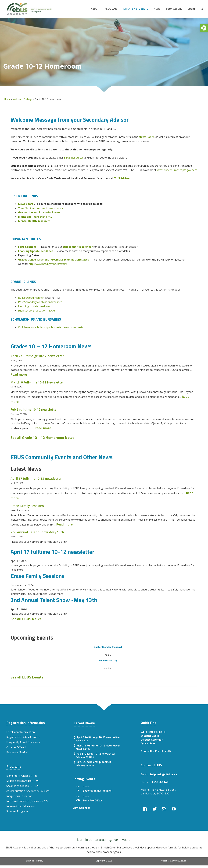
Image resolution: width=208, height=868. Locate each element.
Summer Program (17, 811)
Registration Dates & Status (23, 737)
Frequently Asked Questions (23, 742)
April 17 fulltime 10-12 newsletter (36, 479)
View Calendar (81, 808)
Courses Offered (16, 747)
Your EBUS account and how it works (41, 208)
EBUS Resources (74, 158)
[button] (204, 28)
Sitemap (30, 861)
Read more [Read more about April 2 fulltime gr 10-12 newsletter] (19, 375)
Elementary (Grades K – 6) (22, 776)
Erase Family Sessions (27, 506)
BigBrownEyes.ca (178, 861)
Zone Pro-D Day (108, 660)
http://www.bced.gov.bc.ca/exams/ (48, 264)
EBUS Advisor (122, 178)
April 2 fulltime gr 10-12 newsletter (37, 356)
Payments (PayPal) (17, 752)
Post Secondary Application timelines (40, 302)
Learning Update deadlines (34, 306)
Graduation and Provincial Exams (39, 212)
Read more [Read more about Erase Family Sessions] (64, 524)
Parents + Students (135, 9)
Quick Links (148, 743)
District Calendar (152, 740)
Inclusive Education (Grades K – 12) (27, 801)
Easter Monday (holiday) (108, 647)
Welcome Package (23, 99)
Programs (111, 9)
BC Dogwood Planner (31, 298)
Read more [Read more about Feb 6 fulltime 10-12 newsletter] (43, 428)
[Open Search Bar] (202, 9)
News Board (147, 137)
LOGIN (191, 9)
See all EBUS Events (27, 677)
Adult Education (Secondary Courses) (28, 791)
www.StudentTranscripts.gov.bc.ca (177, 170)
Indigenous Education (19, 796)
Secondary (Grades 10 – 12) (22, 786)
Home (7, 99)
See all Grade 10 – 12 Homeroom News (43, 437)
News (157, 9)
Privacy (40, 861)
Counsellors (174, 9)
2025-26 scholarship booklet (94, 762)
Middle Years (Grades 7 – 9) (22, 781)
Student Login (150, 736)
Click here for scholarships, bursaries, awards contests (51, 327)
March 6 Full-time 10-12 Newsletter (37, 382)
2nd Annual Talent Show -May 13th (37, 532)
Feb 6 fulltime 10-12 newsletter (34, 409)
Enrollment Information (21, 732)
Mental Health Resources (34, 221)
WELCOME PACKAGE (153, 732)
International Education (20, 806)
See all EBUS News (26, 619)
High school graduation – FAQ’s (37, 311)
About (95, 9)
